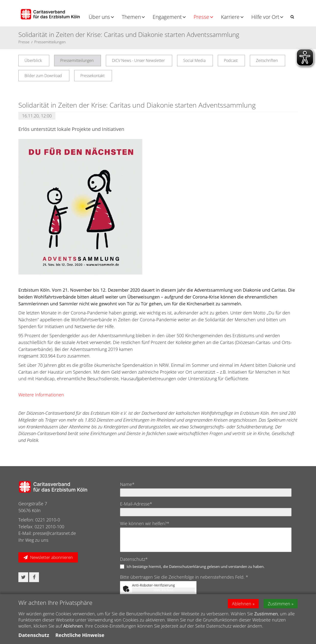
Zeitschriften (267, 60)
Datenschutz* (134, 559)
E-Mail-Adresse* (136, 504)
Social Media (194, 60)
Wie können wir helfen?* (145, 523)
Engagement (167, 17)
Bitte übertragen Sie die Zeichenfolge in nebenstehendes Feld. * (184, 577)
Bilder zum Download (43, 76)
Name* (127, 484)
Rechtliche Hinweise (80, 635)
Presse (201, 17)
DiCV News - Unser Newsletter (138, 60)
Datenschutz (34, 635)
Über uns (99, 17)
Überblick (33, 60)
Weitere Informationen (41, 395)
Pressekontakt (92, 76)
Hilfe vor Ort (265, 17)
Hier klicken (164, 590)
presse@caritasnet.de (54, 533)
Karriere (230, 17)
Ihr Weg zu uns (33, 540)
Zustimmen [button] (279, 604)
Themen (131, 17)
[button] (292, 17)
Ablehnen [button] (242, 604)
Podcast (231, 60)
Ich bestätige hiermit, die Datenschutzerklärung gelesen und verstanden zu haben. (196, 566)
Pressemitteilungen (50, 42)
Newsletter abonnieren (51, 557)
